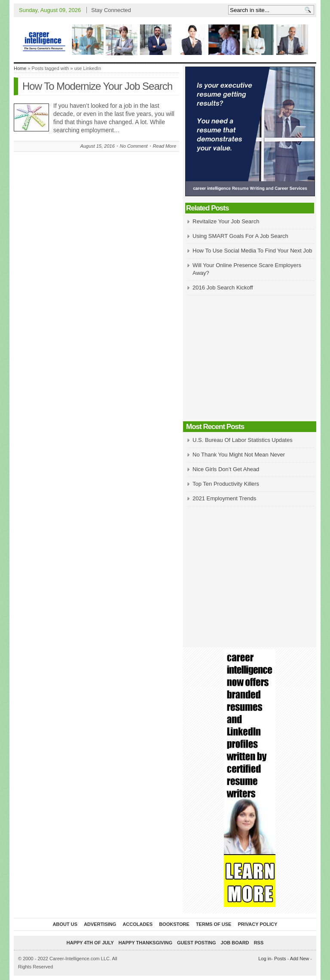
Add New (300, 959)
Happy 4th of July (90, 943)
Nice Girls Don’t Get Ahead (226, 469)
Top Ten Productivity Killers (226, 484)
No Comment (134, 146)
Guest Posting (196, 943)
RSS (259, 943)
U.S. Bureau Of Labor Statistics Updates (243, 440)
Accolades (137, 924)
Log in (265, 959)
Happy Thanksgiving (145, 943)
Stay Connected (111, 10)
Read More (165, 146)
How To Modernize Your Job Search (97, 86)
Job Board (235, 943)
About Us (65, 924)
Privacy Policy (257, 924)
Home (20, 68)
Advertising (100, 924)
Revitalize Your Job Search (226, 221)
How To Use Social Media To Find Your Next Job (252, 251)
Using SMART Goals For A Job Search (240, 236)
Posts (280, 959)
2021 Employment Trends (224, 498)
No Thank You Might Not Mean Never (239, 455)
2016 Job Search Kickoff (223, 288)
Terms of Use (214, 924)
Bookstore (174, 924)
